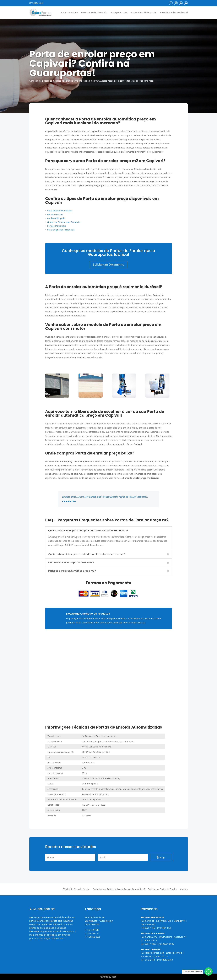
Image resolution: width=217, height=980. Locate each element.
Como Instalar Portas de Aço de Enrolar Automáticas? (119, 889)
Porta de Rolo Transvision (60, 211)
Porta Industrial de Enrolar (144, 12)
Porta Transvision (69, 12)
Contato (184, 889)
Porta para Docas (119, 12)
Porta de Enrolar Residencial (174, 12)
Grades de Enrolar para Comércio (64, 222)
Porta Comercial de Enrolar (94, 12)
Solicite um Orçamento (109, 264)
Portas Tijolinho (55, 214)
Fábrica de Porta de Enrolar (76, 889)
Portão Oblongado (56, 218)
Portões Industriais (56, 226)
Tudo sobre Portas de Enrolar (163, 889)
